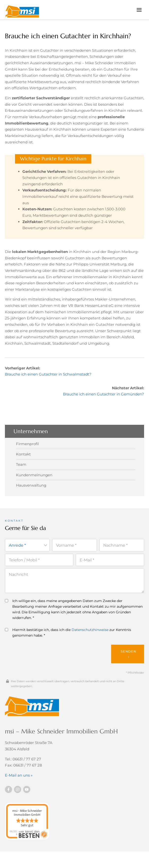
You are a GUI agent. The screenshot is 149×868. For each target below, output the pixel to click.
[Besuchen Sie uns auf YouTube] (27, 789)
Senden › (129, 654)
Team (21, 464)
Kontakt (23, 454)
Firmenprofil (27, 444)
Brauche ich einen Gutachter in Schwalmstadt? (48, 374)
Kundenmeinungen (34, 475)
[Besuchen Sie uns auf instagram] (18, 789)
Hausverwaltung (31, 485)
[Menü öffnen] (139, 10)
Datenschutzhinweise (90, 630)
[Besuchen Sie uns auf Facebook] (8, 789)
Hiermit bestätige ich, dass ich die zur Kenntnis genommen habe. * (68, 633)
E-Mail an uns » (19, 775)
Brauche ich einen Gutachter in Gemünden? (104, 394)
